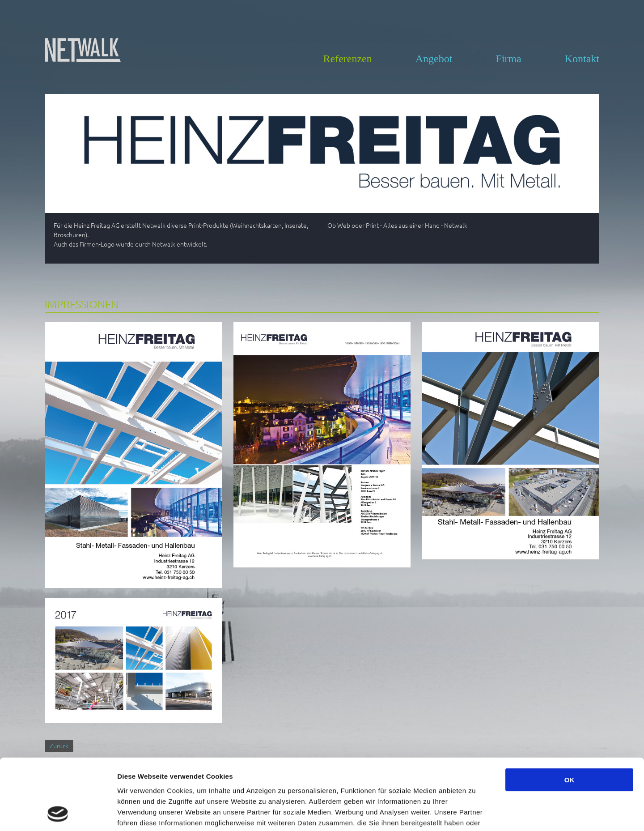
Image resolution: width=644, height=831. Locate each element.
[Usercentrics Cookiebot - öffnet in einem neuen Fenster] (58, 814)
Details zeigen (476, 813)
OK (570, 713)
